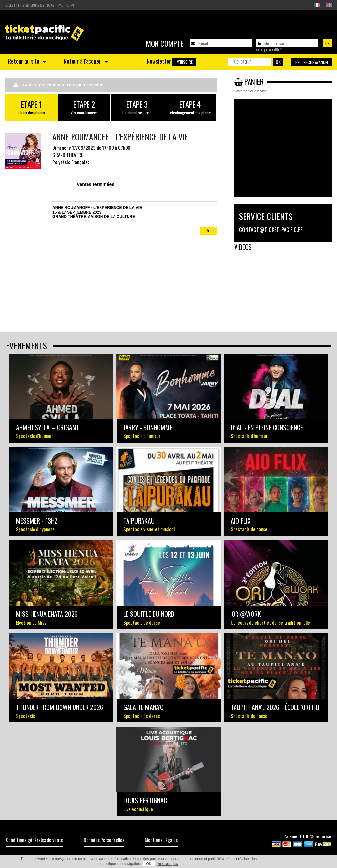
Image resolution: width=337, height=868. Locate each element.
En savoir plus (168, 863)
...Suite (208, 231)
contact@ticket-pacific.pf (271, 230)
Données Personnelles (104, 840)
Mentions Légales (161, 840)
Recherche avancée (312, 62)
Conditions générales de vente (34, 840)
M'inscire (185, 62)
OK (149, 864)
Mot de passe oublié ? (269, 50)
